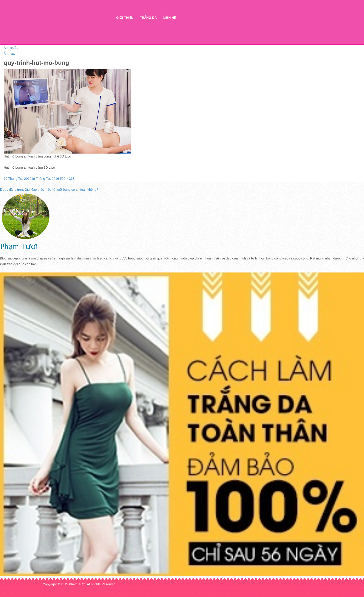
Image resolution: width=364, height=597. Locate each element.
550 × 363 (67, 179)
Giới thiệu (125, 18)
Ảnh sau (10, 53)
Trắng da (148, 18)
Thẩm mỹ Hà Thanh (71, 26)
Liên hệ (169, 18)
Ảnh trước (11, 48)
